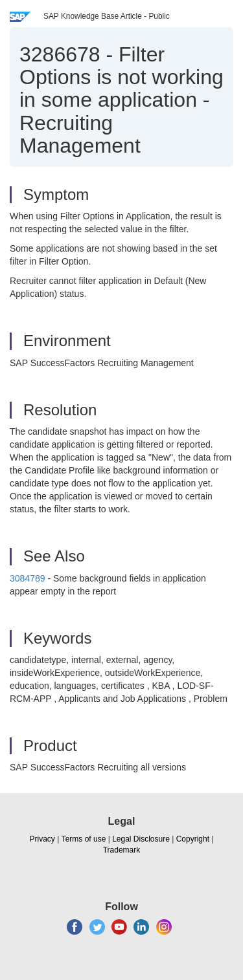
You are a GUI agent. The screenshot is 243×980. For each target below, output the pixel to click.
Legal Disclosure (141, 839)
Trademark (122, 850)
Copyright (193, 839)
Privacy (42, 839)
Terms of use (84, 839)
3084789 (29, 578)
